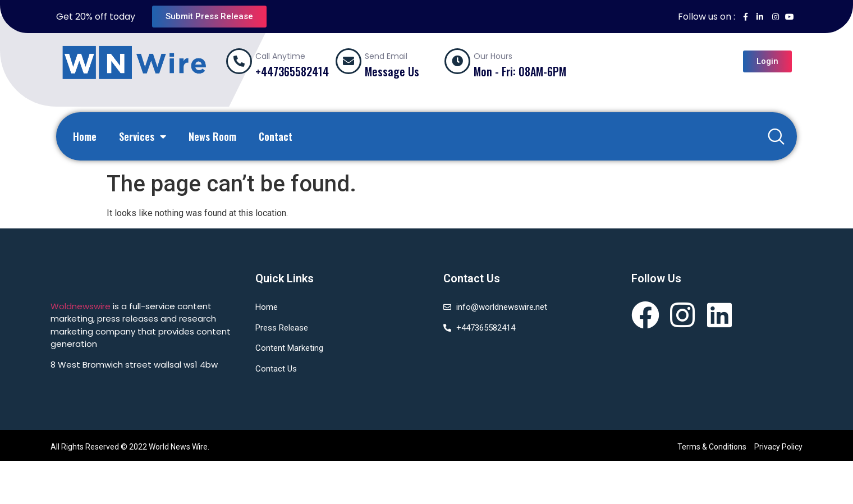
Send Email (386, 56)
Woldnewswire (81, 306)
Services (143, 136)
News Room (212, 136)
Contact (276, 136)
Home (85, 136)
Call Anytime (280, 56)
